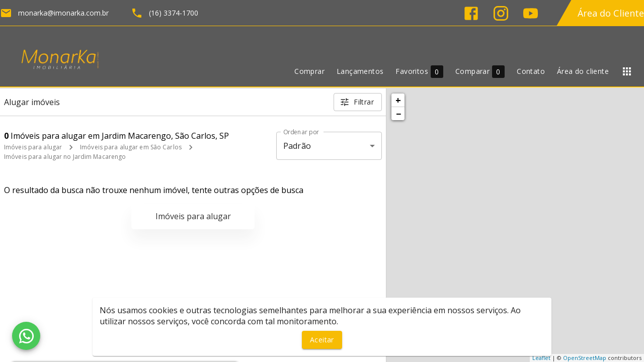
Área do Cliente (611, 13)
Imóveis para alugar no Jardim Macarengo (65, 157)
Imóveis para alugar (33, 147)
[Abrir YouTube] (531, 13)
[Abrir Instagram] (501, 13)
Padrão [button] (297, 146)
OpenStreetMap (585, 358)
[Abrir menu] (627, 71)
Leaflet (541, 358)
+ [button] (398, 100)
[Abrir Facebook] (471, 13)
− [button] (398, 114)
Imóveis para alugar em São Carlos (131, 147)
